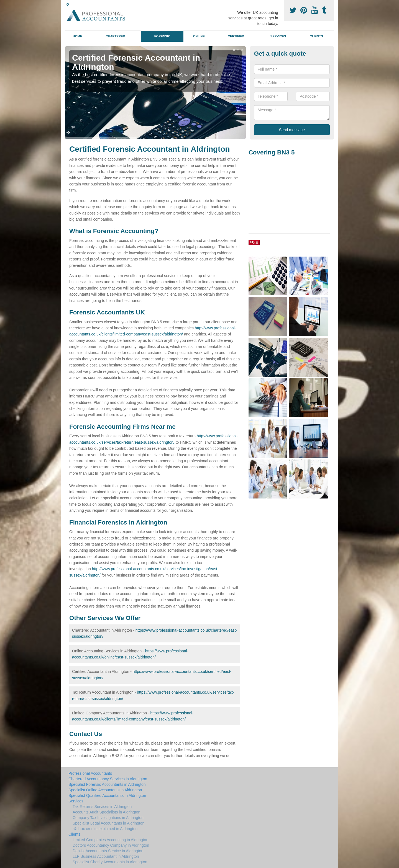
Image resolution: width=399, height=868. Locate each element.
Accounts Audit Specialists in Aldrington (106, 812)
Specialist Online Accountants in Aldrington (105, 790)
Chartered (115, 36)
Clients (316, 36)
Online (199, 36)
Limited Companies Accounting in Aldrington (110, 840)
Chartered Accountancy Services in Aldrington (108, 779)
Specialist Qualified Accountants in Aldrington (107, 795)
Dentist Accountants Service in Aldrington (108, 851)
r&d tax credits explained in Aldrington (105, 829)
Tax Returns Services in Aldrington (102, 807)
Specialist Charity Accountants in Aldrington (110, 862)
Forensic (162, 36)
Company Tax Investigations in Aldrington (108, 818)
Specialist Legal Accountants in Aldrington (108, 823)
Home (78, 36)
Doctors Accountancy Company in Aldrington (111, 845)
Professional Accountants (90, 773)
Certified (236, 36)
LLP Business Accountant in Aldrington (106, 856)
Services (278, 36)
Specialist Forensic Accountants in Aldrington (107, 784)
